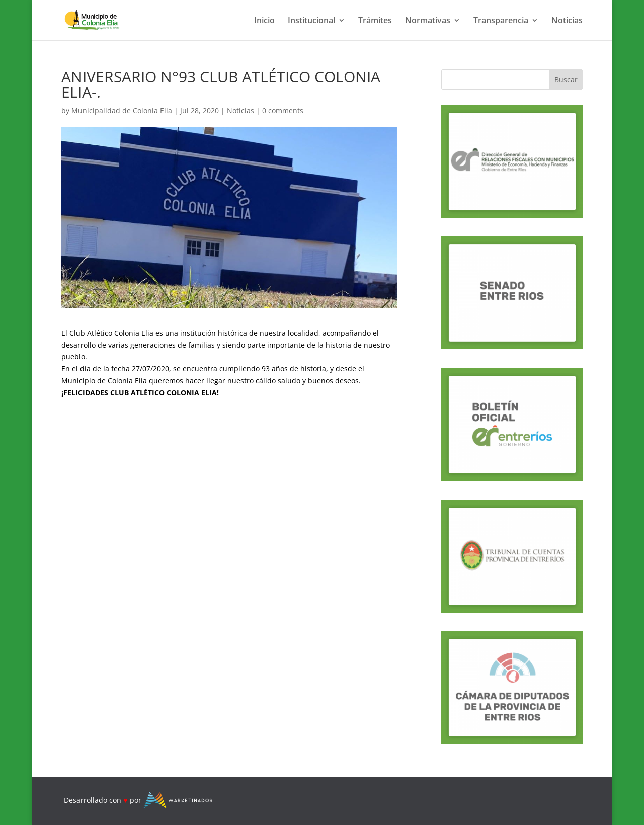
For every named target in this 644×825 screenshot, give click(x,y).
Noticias (567, 21)
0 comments (283, 110)
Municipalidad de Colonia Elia (122, 110)
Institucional (311, 21)
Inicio (264, 21)
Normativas (428, 21)
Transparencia (501, 21)
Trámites (375, 21)
